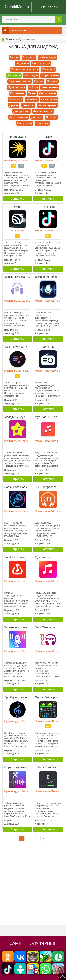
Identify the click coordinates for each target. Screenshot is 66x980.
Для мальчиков (43, 111)
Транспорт (16, 99)
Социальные (48, 93)
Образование (50, 75)
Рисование (17, 93)
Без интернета (47, 105)
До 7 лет (51, 117)
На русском (25, 123)
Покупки (52, 81)
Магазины (48, 69)
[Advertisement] (33, 886)
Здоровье (22, 63)
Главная (10, 39)
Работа (33, 87)
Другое (14, 105)
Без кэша (28, 105)
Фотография (49, 99)
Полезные (42, 123)
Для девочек (21, 111)
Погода (39, 81)
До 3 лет (37, 117)
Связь (32, 93)
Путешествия (16, 87)
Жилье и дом (47, 58)
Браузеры (29, 58)
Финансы (32, 99)
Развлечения (50, 87)
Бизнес (15, 58)
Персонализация (19, 81)
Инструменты (41, 63)
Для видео (31, 75)
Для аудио (14, 75)
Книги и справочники (25, 69)
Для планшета (18, 117)
